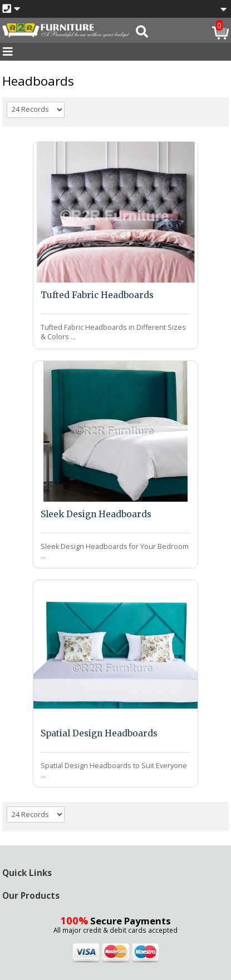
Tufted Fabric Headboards (97, 295)
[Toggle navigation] (8, 52)
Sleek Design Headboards (96, 514)
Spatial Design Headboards (99, 733)
